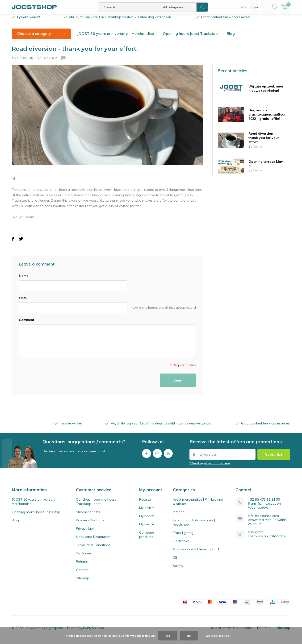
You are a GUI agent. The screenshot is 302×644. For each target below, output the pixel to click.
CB (175, 561)
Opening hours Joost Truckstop (190, 37)
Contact (82, 573)
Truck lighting (183, 536)
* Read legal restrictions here (210, 467)
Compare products (147, 538)
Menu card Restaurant (93, 540)
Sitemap (83, 582)
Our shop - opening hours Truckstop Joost (96, 505)
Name (24, 279)
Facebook (147, 456)
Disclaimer (84, 557)
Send (178, 384)
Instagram (157, 456)
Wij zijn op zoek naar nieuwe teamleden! (266, 92)
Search (202, 7)
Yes (168, 636)
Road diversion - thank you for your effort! (264, 141)
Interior (178, 515)
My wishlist (147, 528)
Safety (178, 569)
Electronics (181, 544)
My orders (147, 511)
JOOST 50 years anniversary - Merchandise (115, 37)
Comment (27, 323)
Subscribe (274, 458)
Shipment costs (88, 515)
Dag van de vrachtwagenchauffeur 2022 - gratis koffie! (267, 118)
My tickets (147, 519)
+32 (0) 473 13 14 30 (264, 503)
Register (146, 503)
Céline (22, 61)
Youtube (168, 456)
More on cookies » (219, 636)
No (189, 636)
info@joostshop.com (263, 519)
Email (23, 301)
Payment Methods (90, 524)
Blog (231, 37)
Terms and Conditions (93, 548)
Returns (82, 565)
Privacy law (85, 532)
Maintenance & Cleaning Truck (196, 553)
